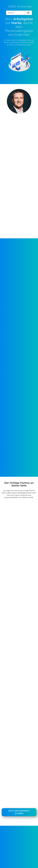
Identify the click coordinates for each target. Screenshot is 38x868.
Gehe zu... (11, 13)
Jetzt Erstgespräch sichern (19, 812)
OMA (20, 7)
